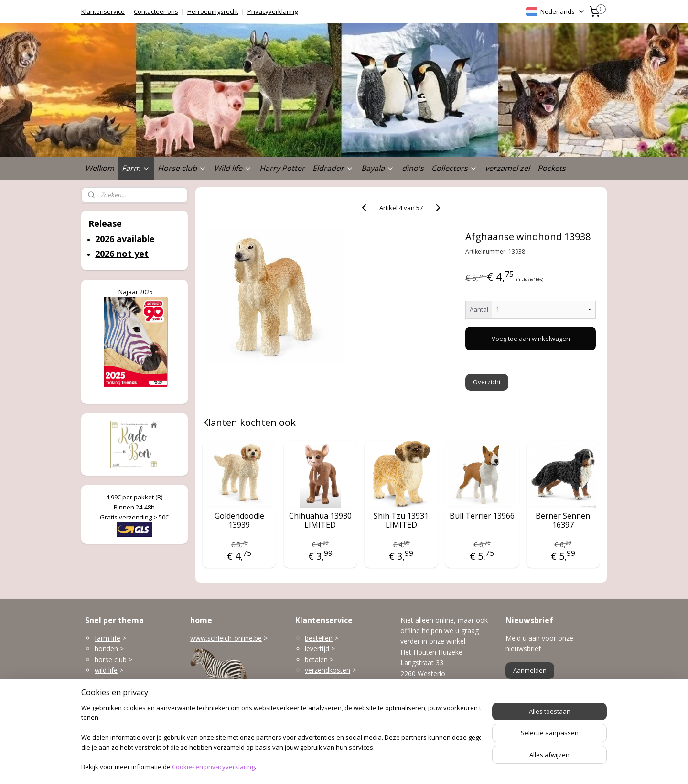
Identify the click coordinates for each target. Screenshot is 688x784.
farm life (107, 638)
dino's (413, 168)
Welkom (100, 168)
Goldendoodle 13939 (239, 520)
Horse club (182, 168)
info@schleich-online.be (437, 708)
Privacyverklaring (273, 11)
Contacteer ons (156, 11)
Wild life (233, 168)
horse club (111, 660)
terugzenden (324, 681)
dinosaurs (110, 713)
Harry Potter (282, 168)
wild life (106, 670)
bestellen (319, 638)
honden (106, 649)
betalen (316, 660)
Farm (136, 168)
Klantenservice (103, 11)
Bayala (378, 168)
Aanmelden (530, 670)
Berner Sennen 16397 (563, 520)
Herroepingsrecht (213, 11)
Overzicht (487, 382)
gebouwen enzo (119, 681)
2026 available (125, 239)
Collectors (454, 168)
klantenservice (345, 702)
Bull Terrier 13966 (482, 516)
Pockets (552, 168)
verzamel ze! (507, 168)
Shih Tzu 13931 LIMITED (401, 520)
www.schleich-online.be (226, 638)
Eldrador (333, 168)
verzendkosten (328, 670)
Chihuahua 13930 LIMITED (320, 520)
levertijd (317, 649)
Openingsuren (422, 729)
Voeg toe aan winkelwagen (531, 339)
